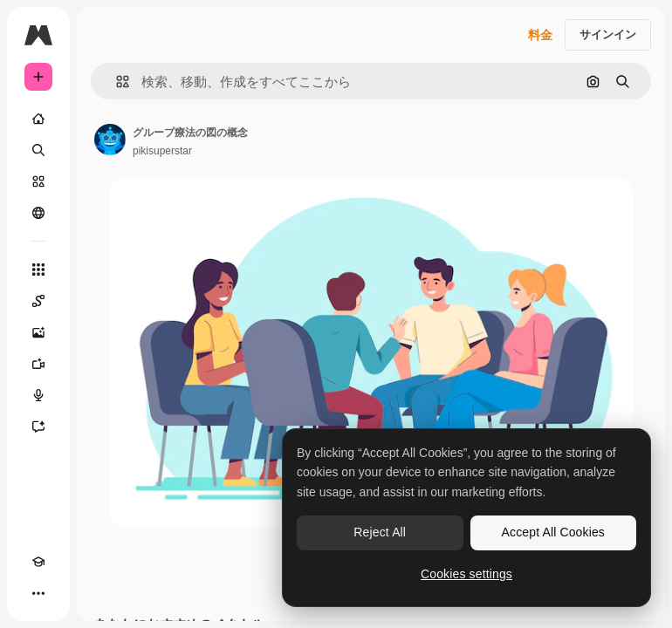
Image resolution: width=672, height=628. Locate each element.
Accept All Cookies (553, 532)
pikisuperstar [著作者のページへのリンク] (162, 151)
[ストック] (38, 181)
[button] (116, 82)
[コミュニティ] (38, 213)
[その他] (38, 593)
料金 (540, 35)
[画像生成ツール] (38, 332)
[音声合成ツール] (38, 395)
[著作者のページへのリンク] (110, 140)
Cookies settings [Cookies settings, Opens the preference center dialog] (466, 574)
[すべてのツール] (38, 270)
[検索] (38, 150)
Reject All (380, 532)
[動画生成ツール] (38, 364)
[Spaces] (38, 301)
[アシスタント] (38, 427)
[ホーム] (38, 119)
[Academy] (38, 562)
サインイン (608, 34)
